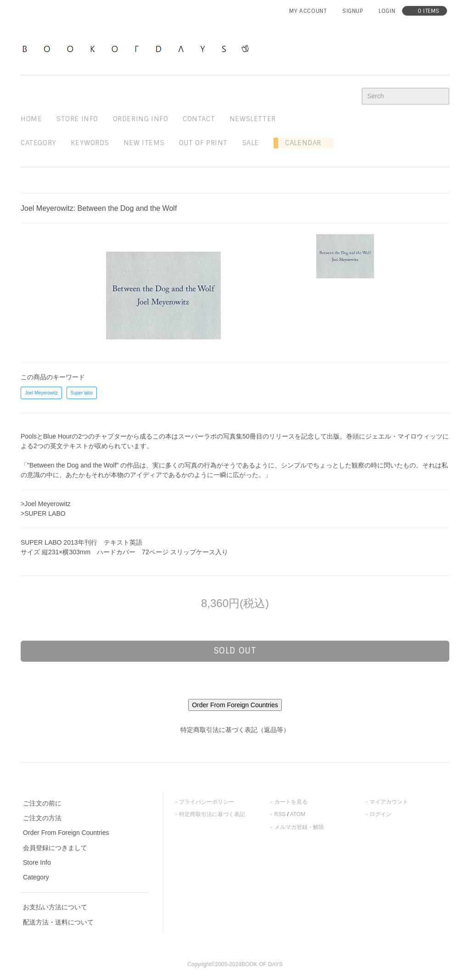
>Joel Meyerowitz (46, 504)
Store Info (37, 862)
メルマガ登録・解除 (299, 827)
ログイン (380, 814)
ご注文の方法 (42, 818)
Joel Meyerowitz (41, 393)
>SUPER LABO (43, 513)
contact (199, 119)
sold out (235, 651)
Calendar (300, 143)
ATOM (298, 814)
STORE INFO (77, 119)
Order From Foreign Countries (66, 833)
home (31, 119)
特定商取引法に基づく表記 (212, 814)
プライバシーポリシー (207, 802)
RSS (280, 814)
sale (251, 143)
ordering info (141, 119)
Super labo (82, 393)
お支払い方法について (55, 907)
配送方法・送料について (58, 922)
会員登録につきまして (55, 848)
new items (144, 143)
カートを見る (291, 802)
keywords (90, 143)
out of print (203, 143)
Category (39, 143)
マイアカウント (389, 802)
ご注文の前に (42, 803)
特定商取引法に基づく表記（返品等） (235, 730)
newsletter (253, 119)
